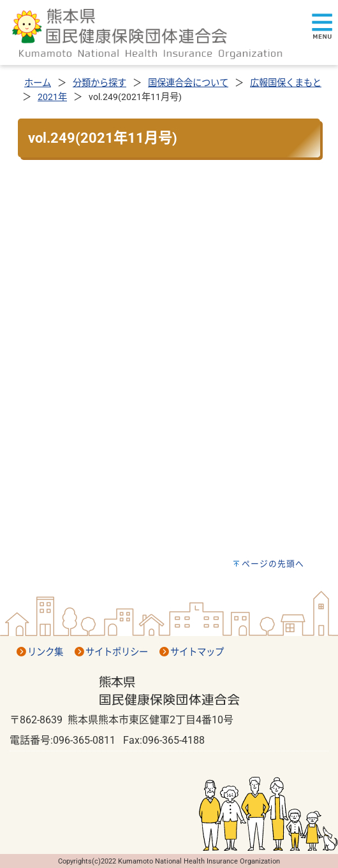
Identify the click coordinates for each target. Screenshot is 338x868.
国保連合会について (188, 83)
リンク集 (45, 652)
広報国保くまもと (286, 83)
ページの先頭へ (273, 564)
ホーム (38, 83)
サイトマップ (197, 652)
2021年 (52, 97)
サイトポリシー (117, 652)
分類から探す (99, 83)
